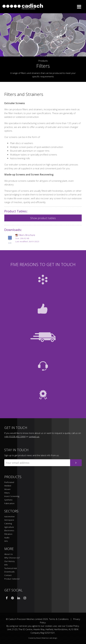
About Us (9, 554)
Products (43, 61)
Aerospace (9, 520)
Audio (7, 538)
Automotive (9, 517)
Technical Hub (11, 568)
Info (6, 565)
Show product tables (43, 218)
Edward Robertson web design (47, 638)
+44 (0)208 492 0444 (15, 436)
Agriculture (9, 527)
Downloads (9, 572)
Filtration (8, 534)
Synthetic (8, 500)
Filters (7, 493)
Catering (8, 524)
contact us (34, 436)
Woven (7, 489)
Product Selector (12, 579)
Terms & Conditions (59, 619)
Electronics (9, 531)
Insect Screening (12, 496)
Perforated (9, 482)
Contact (8, 575)
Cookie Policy (73, 626)
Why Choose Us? (12, 558)
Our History (9, 561)
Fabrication (9, 503)
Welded (8, 486)
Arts (6, 541)
